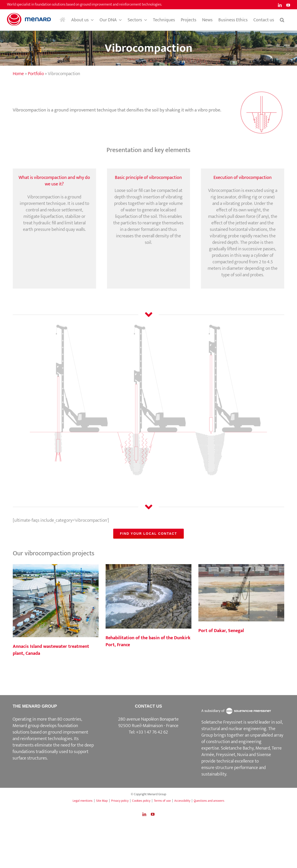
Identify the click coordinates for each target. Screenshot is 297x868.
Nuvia (243, 755)
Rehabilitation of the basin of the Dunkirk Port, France (148, 641)
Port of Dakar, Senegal (221, 631)
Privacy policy (120, 801)
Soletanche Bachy (237, 748)
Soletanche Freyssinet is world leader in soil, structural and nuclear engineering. (242, 725)
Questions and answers (209, 801)
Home (18, 74)
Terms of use (162, 801)
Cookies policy (141, 801)
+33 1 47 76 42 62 (152, 732)
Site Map (102, 801)
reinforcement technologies (46, 739)
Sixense (264, 755)
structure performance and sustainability (234, 771)
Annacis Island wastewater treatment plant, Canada (51, 650)
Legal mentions (83, 801)
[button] (282, 20)
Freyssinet (226, 755)
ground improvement (68, 732)
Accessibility (182, 801)
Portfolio (36, 74)
